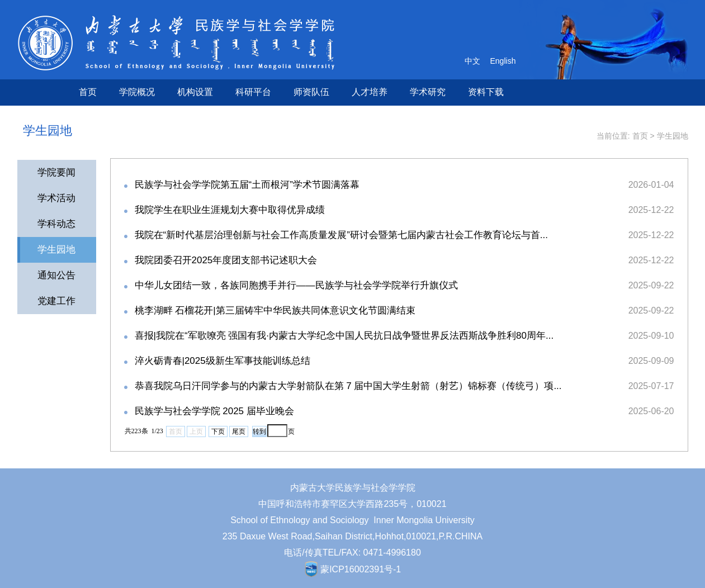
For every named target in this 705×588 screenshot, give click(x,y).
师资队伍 (311, 92)
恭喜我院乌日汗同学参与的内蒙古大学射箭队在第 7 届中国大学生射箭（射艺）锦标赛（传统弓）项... (348, 386)
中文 (472, 61)
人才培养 (370, 92)
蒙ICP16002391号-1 (361, 569)
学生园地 (673, 136)
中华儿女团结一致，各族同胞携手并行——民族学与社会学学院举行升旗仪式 (296, 285)
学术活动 (56, 198)
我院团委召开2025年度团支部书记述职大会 (226, 260)
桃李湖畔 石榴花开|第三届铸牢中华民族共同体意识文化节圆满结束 (275, 310)
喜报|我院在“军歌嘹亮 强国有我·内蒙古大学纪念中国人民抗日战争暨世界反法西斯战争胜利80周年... (344, 336)
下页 (218, 431)
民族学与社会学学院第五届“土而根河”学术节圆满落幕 (247, 185)
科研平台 (253, 92)
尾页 (239, 431)
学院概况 (137, 92)
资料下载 (486, 92)
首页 (88, 92)
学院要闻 (56, 172)
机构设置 (195, 92)
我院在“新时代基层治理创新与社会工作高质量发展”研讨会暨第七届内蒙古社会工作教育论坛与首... (342, 235)
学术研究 (428, 92)
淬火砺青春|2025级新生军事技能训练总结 (223, 361)
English (503, 61)
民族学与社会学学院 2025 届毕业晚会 (214, 411)
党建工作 (56, 301)
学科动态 (56, 224)
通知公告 (56, 275)
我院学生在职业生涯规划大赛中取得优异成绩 (230, 210)
